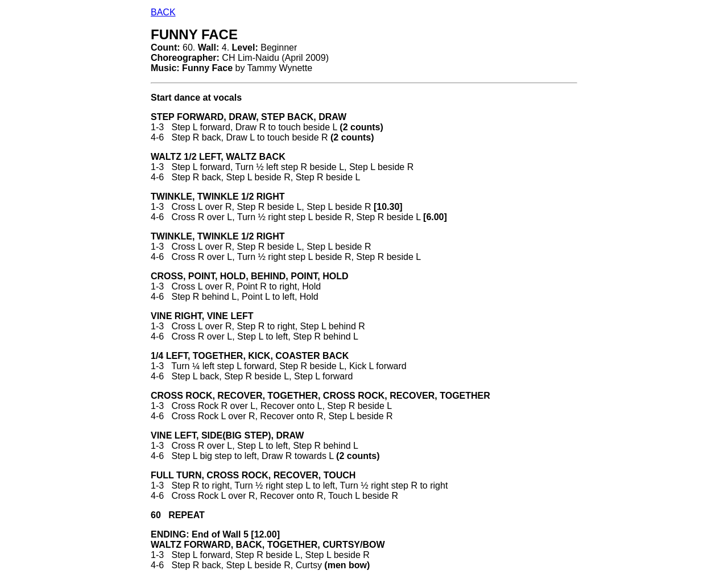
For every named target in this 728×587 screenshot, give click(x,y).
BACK (163, 12)
